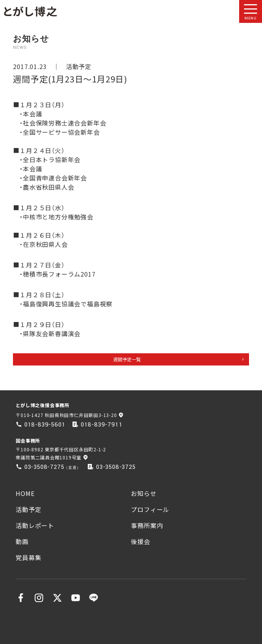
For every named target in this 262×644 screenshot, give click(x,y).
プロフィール (150, 509)
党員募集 (28, 557)
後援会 (140, 541)
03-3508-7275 (44, 467)
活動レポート (35, 525)
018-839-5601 (45, 425)
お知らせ (144, 493)
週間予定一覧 (127, 359)
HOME (25, 493)
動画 (22, 541)
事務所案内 (147, 525)
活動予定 (79, 66)
